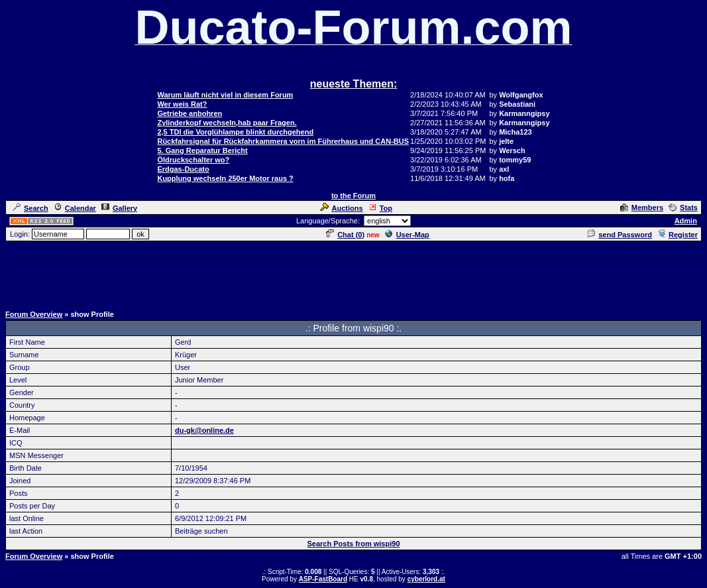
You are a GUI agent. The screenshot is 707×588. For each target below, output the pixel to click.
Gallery (119, 208)
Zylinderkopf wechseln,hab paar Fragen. (227, 123)
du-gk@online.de (204, 430)
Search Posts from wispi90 (354, 544)
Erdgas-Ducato (183, 169)
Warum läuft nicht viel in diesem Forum (225, 95)
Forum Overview (34, 314)
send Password (620, 235)
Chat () (345, 235)
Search (30, 208)
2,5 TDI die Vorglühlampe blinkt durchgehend (235, 132)
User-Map (407, 235)
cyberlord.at (426, 579)
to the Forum (353, 196)
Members (642, 207)
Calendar (75, 208)
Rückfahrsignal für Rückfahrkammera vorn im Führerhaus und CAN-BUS (283, 141)
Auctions (342, 208)
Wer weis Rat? (182, 104)
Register (678, 235)
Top (380, 208)
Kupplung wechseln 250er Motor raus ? (225, 178)
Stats (683, 207)
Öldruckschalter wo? (193, 160)
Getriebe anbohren (190, 113)
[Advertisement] (354, 272)
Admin (686, 221)
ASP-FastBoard (323, 579)
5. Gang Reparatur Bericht (202, 150)
